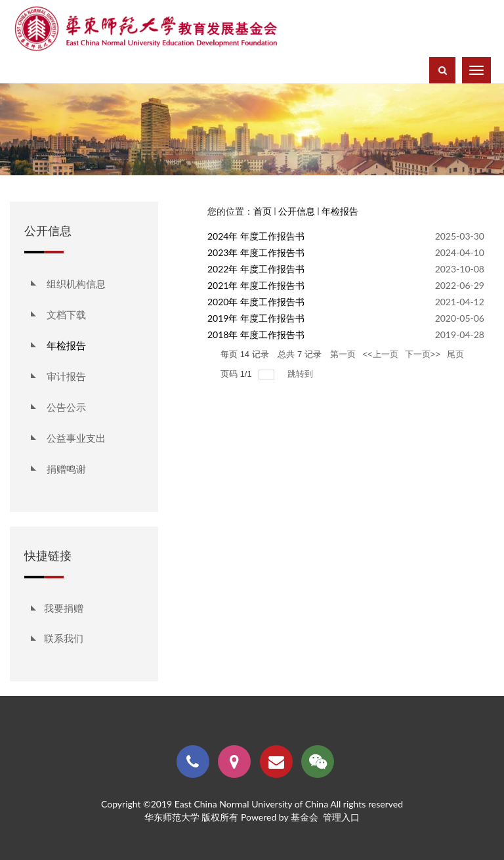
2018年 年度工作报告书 (256, 334)
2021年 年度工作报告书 (256, 285)
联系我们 (64, 638)
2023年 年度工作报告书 (256, 252)
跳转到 (302, 374)
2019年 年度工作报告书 (256, 318)
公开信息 (297, 211)
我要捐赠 (64, 608)
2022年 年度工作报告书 (256, 269)
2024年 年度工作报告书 (256, 236)
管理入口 (341, 817)
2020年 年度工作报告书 (256, 302)
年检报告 (340, 211)
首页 (262, 211)
